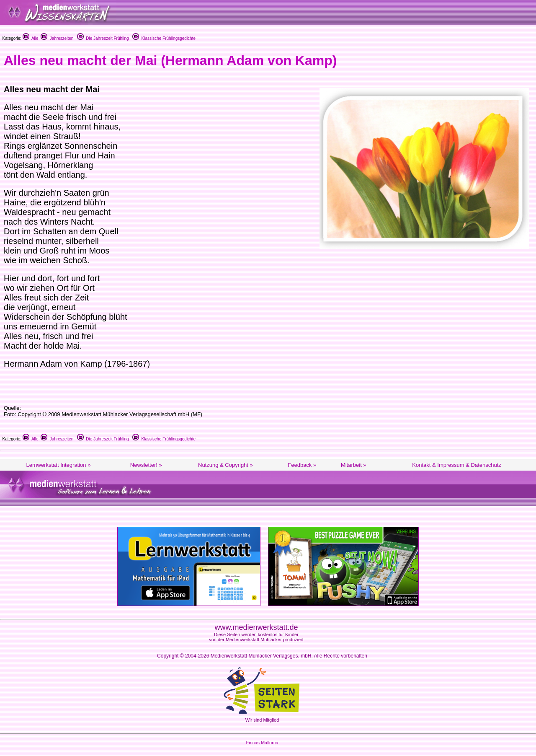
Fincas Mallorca (262, 743)
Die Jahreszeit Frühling (103, 38)
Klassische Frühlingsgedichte (164, 38)
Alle (31, 38)
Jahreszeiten (57, 38)
